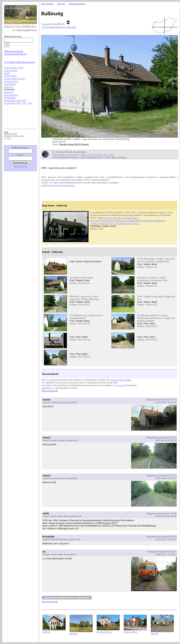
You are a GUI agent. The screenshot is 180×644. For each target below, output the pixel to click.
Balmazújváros (104, 632)
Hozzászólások (50, 391)
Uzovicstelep (11, 70)
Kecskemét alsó (12, 100)
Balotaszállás (130, 632)
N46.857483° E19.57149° (66, 155)
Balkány (47, 632)
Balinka (74, 634)
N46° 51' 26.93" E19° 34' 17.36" (97, 155)
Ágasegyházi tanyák (15, 78)
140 (19, 103)
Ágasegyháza (11, 81)
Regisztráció (21, 166)
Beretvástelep (11, 95)
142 (24, 100)
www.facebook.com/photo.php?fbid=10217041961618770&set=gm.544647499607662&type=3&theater (128, 219)
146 (29, 103)
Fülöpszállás (11, 67)
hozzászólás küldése (121, 380)
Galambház (10, 84)
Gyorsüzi (120, 385)
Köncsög (9, 87)
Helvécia (9, 92)
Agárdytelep (10, 76)
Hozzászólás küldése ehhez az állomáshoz (67, 598)
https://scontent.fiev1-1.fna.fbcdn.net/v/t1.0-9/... (116, 223)
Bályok (154, 634)
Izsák (7, 73)
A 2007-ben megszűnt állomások (58, 185)
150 (20, 67)
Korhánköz (10, 97)
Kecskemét (10, 103)
